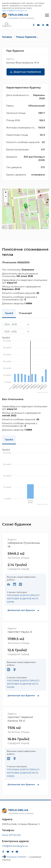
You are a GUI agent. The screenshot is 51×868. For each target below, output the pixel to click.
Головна (7, 37)
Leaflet (44, 228)
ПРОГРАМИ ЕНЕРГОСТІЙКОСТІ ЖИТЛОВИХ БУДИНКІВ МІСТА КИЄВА (23, 599)
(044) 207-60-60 (11, 835)
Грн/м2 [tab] (9, 313)
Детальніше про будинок (23, 610)
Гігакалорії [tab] (25, 313)
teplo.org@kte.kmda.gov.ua (14, 10)
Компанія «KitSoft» (17, 857)
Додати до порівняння (27, 72)
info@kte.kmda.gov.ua (15, 846)
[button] (26, 206)
